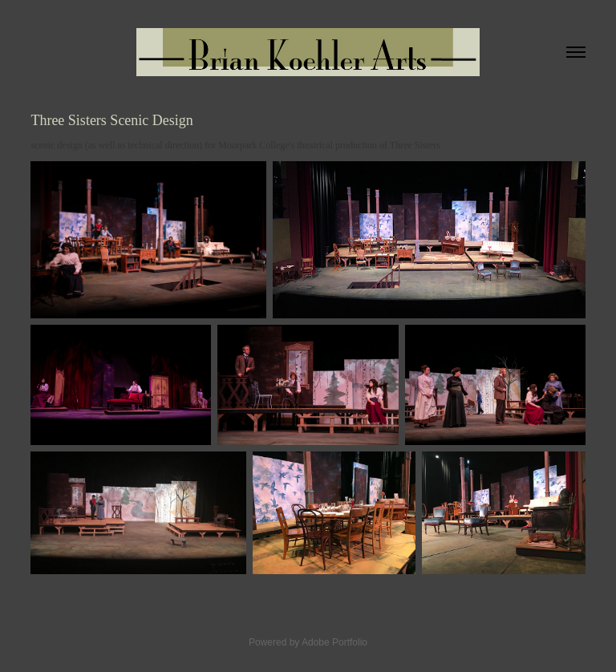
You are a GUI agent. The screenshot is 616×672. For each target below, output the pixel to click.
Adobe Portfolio (334, 642)
